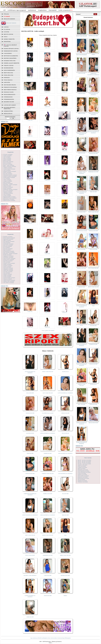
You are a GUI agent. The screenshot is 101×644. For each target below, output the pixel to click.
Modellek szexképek (8, 237)
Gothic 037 (30, 223)
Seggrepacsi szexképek (8, 256)
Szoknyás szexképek (8, 266)
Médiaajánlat (68, 638)
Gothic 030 (65, 180)
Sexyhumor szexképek (8, 257)
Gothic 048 (65, 268)
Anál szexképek (7, 157)
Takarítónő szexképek (8, 268)
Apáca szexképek (7, 158)
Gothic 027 (65, 165)
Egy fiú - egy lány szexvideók (84, 460)
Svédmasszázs (8, 97)
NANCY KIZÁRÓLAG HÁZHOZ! (82, 306)
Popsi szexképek (7, 250)
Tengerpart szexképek (8, 269)
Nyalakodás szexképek (8, 244)
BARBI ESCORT (48, 453)
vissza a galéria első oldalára (48, 330)
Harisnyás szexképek (8, 183)
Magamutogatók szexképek (9, 197)
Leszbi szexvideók (82, 473)
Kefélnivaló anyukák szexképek (10, 189)
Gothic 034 (30, 209)
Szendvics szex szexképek (9, 263)
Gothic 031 (30, 195)
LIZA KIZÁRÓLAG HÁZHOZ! (65, 473)
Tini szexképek (7, 273)
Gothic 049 (30, 283)
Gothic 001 (30, 48)
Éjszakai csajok (9, 92)
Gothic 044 (47, 254)
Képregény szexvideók (83, 470)
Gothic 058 (30, 327)
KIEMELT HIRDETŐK (9, 39)
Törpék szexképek (7, 275)
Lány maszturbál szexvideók (84, 472)
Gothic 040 (30, 239)
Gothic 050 (47, 283)
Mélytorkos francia (10, 90)
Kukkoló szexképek (8, 192)
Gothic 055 (30, 311)
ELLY (82, 325)
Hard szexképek (7, 182)
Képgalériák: (11, 152)
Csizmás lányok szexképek (9, 169)
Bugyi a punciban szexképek (10, 166)
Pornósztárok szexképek (9, 251)
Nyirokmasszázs (9, 99)
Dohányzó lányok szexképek (10, 171)
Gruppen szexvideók (82, 467)
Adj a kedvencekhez (53, 638)
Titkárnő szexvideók (82, 481)
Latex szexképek (7, 194)
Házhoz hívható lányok (11, 49)
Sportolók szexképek (8, 261)
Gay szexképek (7, 179)
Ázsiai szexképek (7, 159)
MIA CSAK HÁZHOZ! (82, 55)
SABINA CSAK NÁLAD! (48, 473)
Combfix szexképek (8, 168)
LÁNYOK (6, 27)
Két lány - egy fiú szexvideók (84, 464)
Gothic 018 (65, 120)
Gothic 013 (30, 107)
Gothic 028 (30, 180)
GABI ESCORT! (82, 93)
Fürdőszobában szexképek (9, 177)
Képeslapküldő (53, 10)
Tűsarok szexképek (8, 279)
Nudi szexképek (7, 243)
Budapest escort (9, 102)
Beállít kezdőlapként (43, 638)
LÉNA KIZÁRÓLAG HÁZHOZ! (48, 433)
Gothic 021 (65, 136)
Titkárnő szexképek (8, 274)
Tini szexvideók (81, 479)
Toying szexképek (7, 276)
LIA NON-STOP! (30, 433)
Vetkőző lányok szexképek (9, 280)
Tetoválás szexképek (8, 272)
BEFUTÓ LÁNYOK (8, 34)
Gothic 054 (65, 298)
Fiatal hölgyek (9, 75)
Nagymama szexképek (8, 239)
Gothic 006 (65, 61)
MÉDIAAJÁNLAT (8, 114)
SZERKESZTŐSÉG (8, 111)
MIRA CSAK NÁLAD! (65, 555)
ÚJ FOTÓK (6, 32)
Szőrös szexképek (7, 267)
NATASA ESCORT (30, 413)
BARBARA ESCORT (48, 555)
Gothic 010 (30, 91)
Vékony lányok (9, 65)
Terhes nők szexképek (8, 270)
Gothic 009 (65, 77)
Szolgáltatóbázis (42, 10)
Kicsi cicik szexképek (8, 191)
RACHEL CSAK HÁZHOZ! (30, 575)
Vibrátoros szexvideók (83, 482)
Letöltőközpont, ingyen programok (17, 10)
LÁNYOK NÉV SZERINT (10, 105)
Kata (65, 535)
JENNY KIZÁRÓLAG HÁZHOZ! (30, 515)
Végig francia (8, 80)
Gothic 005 (47, 62)
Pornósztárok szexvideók (83, 478)
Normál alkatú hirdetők (11, 63)
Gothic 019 (30, 136)
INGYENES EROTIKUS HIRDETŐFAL (9, 108)
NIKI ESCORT (65, 515)
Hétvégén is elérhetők (11, 56)
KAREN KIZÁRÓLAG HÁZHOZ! (30, 596)
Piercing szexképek (8, 246)
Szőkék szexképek (7, 264)
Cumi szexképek (7, 170)
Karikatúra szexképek (8, 187)
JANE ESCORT (30, 617)
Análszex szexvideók (83, 465)
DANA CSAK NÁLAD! (48, 535)
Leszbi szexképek (7, 195)
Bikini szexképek (7, 160)
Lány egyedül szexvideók (83, 471)
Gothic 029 (47, 180)
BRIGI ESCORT (82, 249)
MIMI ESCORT (82, 113)
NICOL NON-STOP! (30, 555)
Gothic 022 (30, 150)
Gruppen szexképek (8, 181)
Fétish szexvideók (82, 466)
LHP (4, 10)
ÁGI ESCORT (65, 494)
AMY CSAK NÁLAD (30, 535)
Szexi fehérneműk (9, 70)
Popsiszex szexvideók (83, 477)
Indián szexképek (7, 186)
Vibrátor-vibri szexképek (9, 281)
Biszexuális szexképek (8, 162)
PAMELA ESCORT (48, 494)
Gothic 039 (65, 224)
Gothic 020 (47, 136)
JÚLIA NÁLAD (65, 433)
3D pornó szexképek (8, 154)
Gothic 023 (47, 151)
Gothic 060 (65, 326)
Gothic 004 (30, 62)
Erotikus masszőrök (10, 58)
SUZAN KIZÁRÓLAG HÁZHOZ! (30, 372)
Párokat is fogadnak (10, 87)
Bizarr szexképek (7, 163)
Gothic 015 (65, 107)
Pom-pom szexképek (8, 249)
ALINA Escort (65, 372)
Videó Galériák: (88, 458)
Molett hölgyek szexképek (9, 238)
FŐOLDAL (6, 14)
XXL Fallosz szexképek (9, 283)
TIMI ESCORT (30, 453)
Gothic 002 (47, 48)
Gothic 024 (65, 151)
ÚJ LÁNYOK (7, 29)
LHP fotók (7, 82)
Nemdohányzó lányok (11, 51)
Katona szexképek (7, 188)
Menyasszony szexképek (9, 199)
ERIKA (65, 596)
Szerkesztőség (61, 638)
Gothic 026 (47, 165)
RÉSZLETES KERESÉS (9, 19)
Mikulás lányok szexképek (9, 200)
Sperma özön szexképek (9, 260)
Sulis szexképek (7, 262)
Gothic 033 (65, 195)
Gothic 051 (65, 283)
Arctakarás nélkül (10, 85)
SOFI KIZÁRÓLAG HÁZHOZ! (65, 453)
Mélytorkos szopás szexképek (10, 198)
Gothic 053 (47, 298)
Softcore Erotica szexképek (9, 258)
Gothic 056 (47, 312)
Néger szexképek (7, 240)
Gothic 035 (47, 209)
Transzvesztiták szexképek (9, 278)
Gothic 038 (47, 223)
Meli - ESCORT (82, 404)
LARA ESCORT (48, 575)
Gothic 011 (47, 92)
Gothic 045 (65, 254)
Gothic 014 (47, 107)
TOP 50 (6, 37)
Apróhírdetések (32, 10)
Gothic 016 (30, 120)
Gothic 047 (47, 268)
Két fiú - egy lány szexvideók (84, 461)
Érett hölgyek (8, 73)
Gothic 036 (65, 209)
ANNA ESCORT (93, 404)
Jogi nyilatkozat (34, 638)
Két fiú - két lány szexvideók (84, 463)
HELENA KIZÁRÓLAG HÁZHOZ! (93, 132)
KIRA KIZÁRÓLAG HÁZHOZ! (48, 515)
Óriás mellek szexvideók (83, 476)
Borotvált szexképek (8, 164)
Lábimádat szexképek (8, 193)
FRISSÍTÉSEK (7, 41)
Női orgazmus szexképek (9, 241)
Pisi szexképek (7, 247)
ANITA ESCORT (48, 596)
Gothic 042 (65, 239)
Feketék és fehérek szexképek (10, 176)
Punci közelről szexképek (9, 252)
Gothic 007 (30, 77)
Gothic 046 (30, 268)
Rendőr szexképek (7, 255)
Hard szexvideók (82, 469)
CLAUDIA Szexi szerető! (48, 413)
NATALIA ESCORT (30, 473)
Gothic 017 (47, 121)
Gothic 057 (65, 312)
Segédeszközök (9, 68)
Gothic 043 (30, 254)
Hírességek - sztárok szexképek (10, 185)
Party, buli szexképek (8, 245)
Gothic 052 (30, 298)
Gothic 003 (65, 48)
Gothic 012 (65, 92)
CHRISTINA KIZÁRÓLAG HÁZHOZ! (30, 494)
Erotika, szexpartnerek (64, 10)
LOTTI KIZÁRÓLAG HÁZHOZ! (65, 393)
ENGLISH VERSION (11, 23)
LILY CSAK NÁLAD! (48, 393)
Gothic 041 (47, 238)
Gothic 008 (47, 77)
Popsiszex (7, 78)
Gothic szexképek (7, 180)
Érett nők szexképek (8, 174)
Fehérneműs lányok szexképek (10, 175)
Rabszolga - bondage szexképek (10, 254)
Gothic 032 (47, 195)
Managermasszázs (10, 94)
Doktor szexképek (7, 173)
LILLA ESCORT (30, 393)
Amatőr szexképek (7, 156)
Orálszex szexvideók (82, 475)
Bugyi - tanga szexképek (9, 165)
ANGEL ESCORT (65, 413)
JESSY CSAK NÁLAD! (48, 372)
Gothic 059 (47, 327)
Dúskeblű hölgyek (10, 61)
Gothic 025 (30, 165)
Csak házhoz (8, 53)
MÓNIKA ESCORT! (65, 575)
